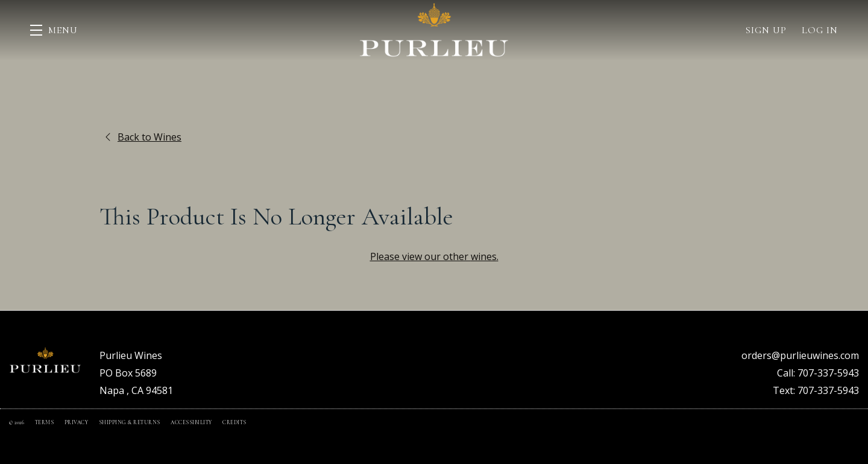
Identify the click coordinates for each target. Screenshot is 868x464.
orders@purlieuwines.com (800, 355)
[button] (54, 30)
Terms (45, 423)
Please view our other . (434, 256)
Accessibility (192, 423)
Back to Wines (143, 137)
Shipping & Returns (131, 423)
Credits (234, 423)
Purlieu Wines (434, 30)
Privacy (77, 423)
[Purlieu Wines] (45, 360)
